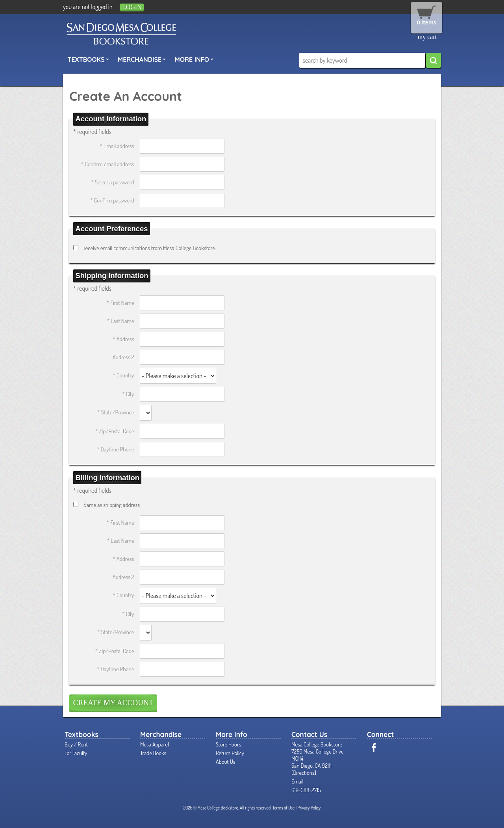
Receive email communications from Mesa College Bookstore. (149, 248)
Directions (304, 772)
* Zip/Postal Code (115, 431)
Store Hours (228, 744)
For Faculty (76, 753)
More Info (194, 59)
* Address (123, 339)
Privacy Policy (309, 808)
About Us (225, 761)
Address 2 (123, 357)
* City (128, 394)
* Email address (117, 146)
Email (297, 781)
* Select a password (112, 182)
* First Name (120, 303)
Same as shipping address (112, 505)
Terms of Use (284, 808)
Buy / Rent (76, 744)
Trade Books (153, 753)
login (132, 7)
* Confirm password (112, 200)
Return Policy (230, 753)
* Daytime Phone (115, 449)
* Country (124, 375)
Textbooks (88, 59)
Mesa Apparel (155, 744)
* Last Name (121, 321)
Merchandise (142, 59)
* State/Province (116, 412)
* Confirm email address (108, 164)
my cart (427, 37)
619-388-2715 (306, 790)
